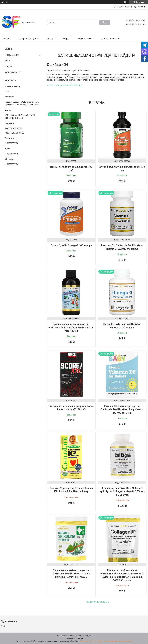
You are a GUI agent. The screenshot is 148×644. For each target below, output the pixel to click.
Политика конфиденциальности (118, 641)
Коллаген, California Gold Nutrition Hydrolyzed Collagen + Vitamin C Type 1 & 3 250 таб (122, 492)
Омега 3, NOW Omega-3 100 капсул (71, 245)
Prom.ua (87, 636)
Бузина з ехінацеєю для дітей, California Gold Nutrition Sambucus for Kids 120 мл (71, 327)
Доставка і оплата (110, 39)
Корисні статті (85, 39)
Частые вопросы (13, 72)
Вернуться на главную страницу (66, 85)
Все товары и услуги (97, 602)
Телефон (66, 39)
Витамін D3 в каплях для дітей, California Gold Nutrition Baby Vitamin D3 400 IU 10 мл (122, 410)
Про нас (49, 39)
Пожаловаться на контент (92, 641)
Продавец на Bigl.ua (74, 638)
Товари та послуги (27, 39)
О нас (7, 61)
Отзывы (8, 66)
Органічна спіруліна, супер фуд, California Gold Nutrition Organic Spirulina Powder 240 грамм (71, 574)
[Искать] (105, 22)
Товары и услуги (12, 55)
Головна (6, 39)
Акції (3, 626)
